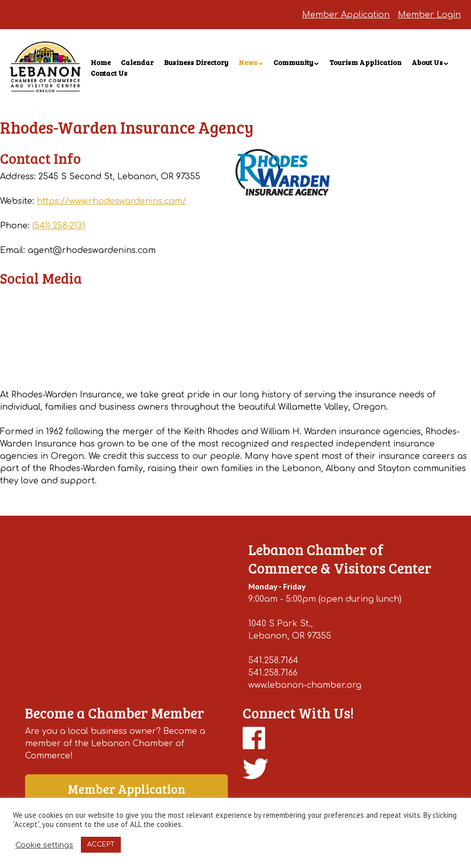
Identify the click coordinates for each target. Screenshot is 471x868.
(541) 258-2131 (59, 226)
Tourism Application (365, 62)
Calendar (137, 62)
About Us (427, 62)
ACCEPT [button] (101, 844)
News (248, 62)
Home (101, 62)
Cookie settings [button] (44, 845)
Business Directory (196, 62)
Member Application (346, 15)
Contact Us (109, 73)
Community (293, 62)
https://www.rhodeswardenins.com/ (112, 201)
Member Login (429, 15)
